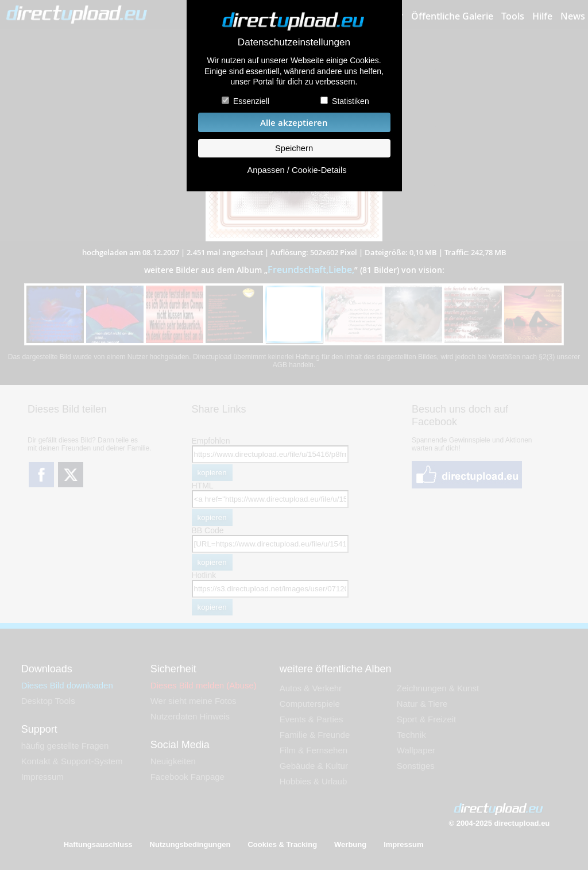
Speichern (294, 148)
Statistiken (351, 101)
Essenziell (251, 101)
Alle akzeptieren (294, 123)
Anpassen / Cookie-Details (297, 170)
